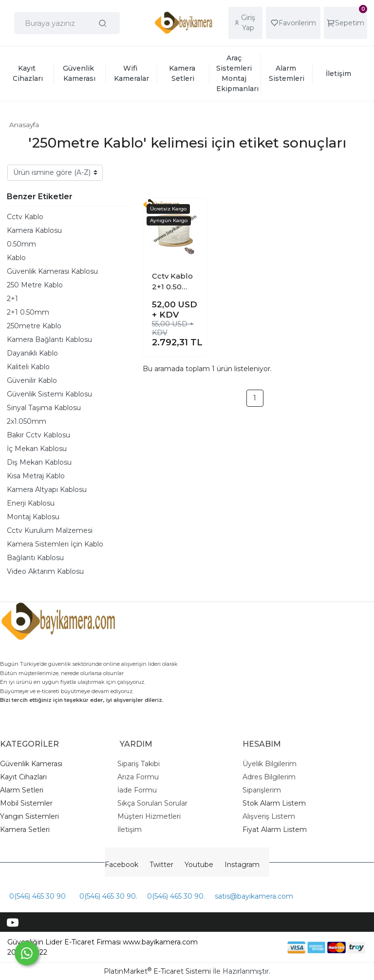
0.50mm (21, 244)
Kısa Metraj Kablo (36, 476)
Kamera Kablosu (34, 230)
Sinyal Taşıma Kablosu (44, 408)
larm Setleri (24, 790)
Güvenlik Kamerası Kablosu (52, 271)
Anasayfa (24, 125)
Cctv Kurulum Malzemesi (50, 530)
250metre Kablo (34, 326)
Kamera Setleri (25, 829)
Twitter (161, 865)
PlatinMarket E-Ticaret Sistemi (157, 971)
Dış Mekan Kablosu (39, 462)
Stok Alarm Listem (274, 803)
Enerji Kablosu (31, 503)
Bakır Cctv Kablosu (38, 435)
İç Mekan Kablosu (37, 449)
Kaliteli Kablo (28, 367)
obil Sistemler (30, 803)
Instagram (242, 865)
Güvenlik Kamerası (31, 764)
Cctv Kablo (25, 217)
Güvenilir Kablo (32, 380)
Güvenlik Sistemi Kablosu (49, 394)
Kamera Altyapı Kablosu (47, 490)
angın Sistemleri (32, 816)
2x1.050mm (27, 421)
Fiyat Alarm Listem (275, 829)
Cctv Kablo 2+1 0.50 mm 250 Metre (172, 282)
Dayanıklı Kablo (32, 353)
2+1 (12, 299)
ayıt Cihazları (26, 777)
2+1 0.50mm (28, 312)
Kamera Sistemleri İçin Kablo (55, 544)
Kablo (16, 258)
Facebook (122, 865)
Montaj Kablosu (33, 517)
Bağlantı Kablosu (35, 558)
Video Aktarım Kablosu (45, 571)
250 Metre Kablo (35, 285)
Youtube (199, 865)
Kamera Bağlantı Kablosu (49, 339)
